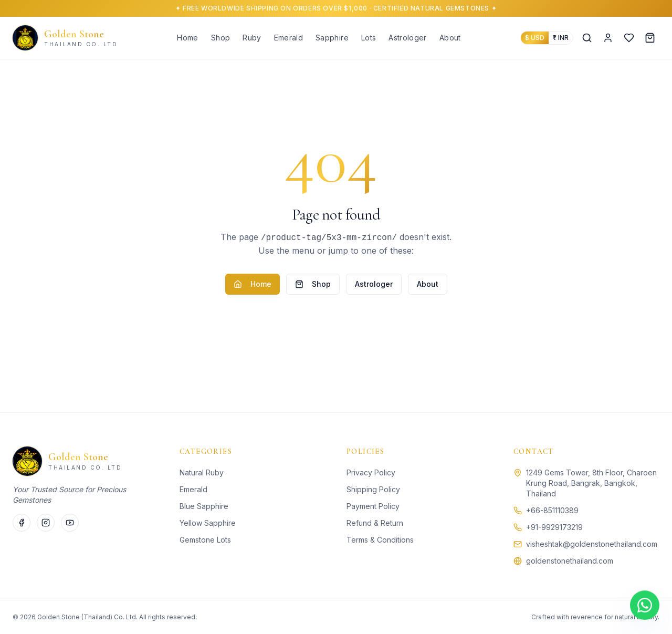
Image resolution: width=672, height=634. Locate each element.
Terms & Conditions (380, 540)
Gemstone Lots (205, 540)
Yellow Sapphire (208, 523)
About (450, 38)
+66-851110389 (552, 510)
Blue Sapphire (204, 506)
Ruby (252, 38)
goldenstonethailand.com (570, 561)
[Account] (608, 38)
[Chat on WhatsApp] (645, 606)
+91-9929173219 (554, 527)
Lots (369, 38)
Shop (220, 38)
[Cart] (650, 38)
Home (187, 38)
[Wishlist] (629, 38)
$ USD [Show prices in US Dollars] (535, 38)
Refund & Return (375, 523)
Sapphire (332, 38)
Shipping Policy (373, 489)
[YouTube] (70, 523)
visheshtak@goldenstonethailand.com (592, 544)
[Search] (587, 38)
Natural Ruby (202, 472)
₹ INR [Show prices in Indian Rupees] (561, 38)
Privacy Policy (371, 472)
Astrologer (408, 38)
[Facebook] (22, 523)
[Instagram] (46, 523)
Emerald (288, 38)
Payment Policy (373, 506)
